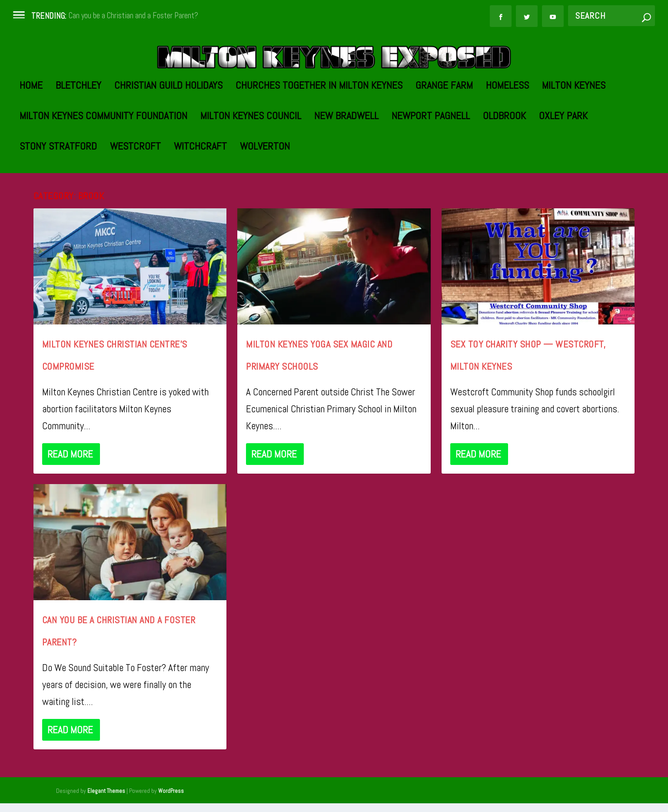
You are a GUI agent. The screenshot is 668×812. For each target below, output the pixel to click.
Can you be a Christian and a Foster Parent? (133, 15)
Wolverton (265, 187)
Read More (70, 494)
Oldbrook (504, 157)
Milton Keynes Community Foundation (103, 157)
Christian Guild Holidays (168, 126)
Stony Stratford (58, 187)
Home (31, 126)
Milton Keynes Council (251, 157)
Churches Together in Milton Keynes (319, 126)
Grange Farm (444, 126)
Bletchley (78, 126)
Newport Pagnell (431, 157)
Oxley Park (563, 157)
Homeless (507, 126)
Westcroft (135, 187)
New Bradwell (346, 157)
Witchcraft (200, 187)
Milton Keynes (574, 126)
